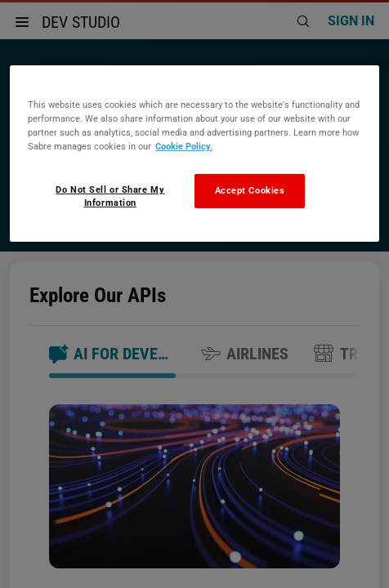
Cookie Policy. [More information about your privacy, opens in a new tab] (184, 146)
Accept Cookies (250, 190)
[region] (194, 154)
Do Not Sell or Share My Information (110, 196)
